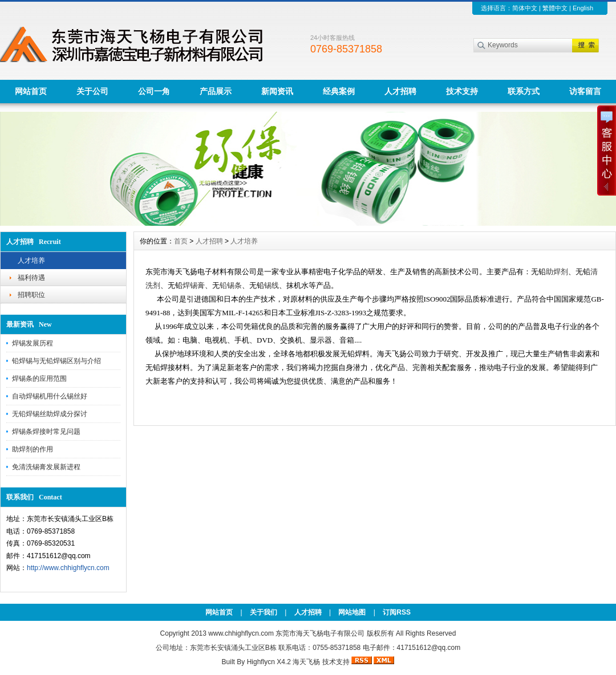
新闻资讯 (277, 91)
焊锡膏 (194, 285)
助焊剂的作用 (33, 449)
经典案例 (339, 91)
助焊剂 (557, 272)
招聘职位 (31, 295)
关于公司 (92, 91)
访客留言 (585, 91)
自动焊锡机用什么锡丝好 (50, 396)
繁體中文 (555, 8)
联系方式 (524, 91)
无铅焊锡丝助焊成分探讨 (50, 414)
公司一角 (154, 91)
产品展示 (216, 91)
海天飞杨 (306, 662)
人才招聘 (400, 91)
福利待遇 (31, 278)
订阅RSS (397, 612)
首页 (181, 241)
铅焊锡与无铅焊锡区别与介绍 (56, 361)
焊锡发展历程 (33, 343)
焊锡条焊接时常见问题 (46, 432)
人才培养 (31, 261)
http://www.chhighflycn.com (68, 568)
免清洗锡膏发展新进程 (46, 467)
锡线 (271, 285)
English (583, 8)
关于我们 (264, 612)
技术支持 (462, 91)
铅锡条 (231, 285)
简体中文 (525, 8)
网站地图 (352, 612)
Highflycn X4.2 (269, 662)
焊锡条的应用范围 (39, 379)
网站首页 (31, 91)
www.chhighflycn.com (241, 633)
